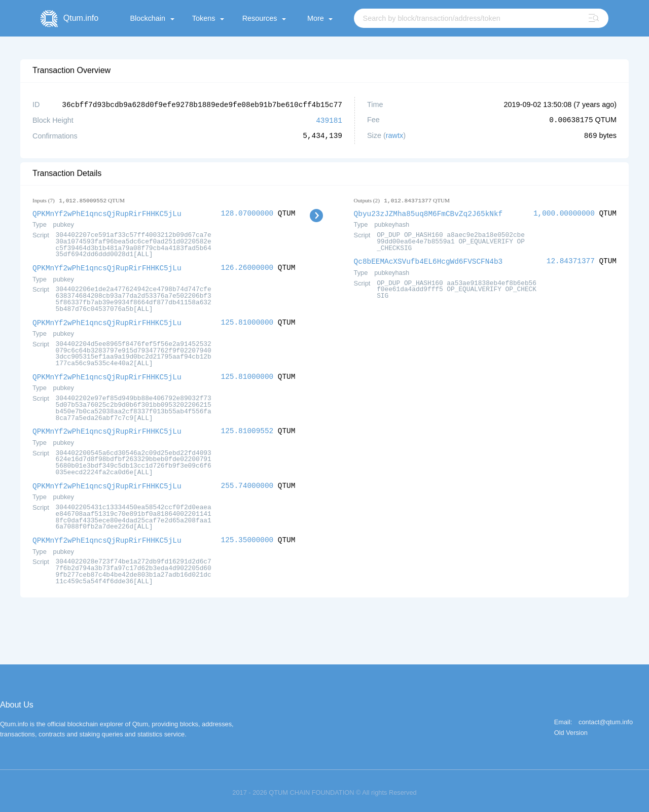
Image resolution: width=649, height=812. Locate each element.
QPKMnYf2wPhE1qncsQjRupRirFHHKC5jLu (107, 212)
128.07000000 (247, 212)
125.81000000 (247, 320)
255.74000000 (247, 482)
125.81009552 (247, 428)
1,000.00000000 (564, 212)
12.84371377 (571, 259)
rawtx (394, 135)
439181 (329, 119)
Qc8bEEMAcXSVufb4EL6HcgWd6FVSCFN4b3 (428, 259)
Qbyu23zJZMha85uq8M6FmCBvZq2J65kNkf (428, 212)
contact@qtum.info (606, 718)
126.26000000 (247, 266)
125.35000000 (247, 536)
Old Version (571, 729)
